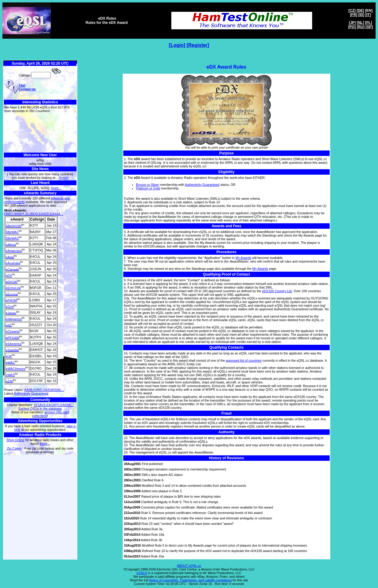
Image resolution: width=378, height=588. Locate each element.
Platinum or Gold (148, 188)
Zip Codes (14, 448)
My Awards (243, 258)
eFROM (11, 300)
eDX (9, 276)
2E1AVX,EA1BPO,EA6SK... (54, 405)
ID (361, 15)
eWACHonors (16, 369)
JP (352, 23)
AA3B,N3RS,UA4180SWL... (44, 390)
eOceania (13, 331)
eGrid (10, 307)
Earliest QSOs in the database (40, 409)
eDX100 (12, 282)
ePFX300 (12, 338)
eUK (9, 356)
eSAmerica (14, 344)
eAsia (10, 257)
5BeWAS (12, 238)
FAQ (22, 86)
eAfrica (11, 244)
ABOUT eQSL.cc (189, 566)
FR (354, 15)
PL (368, 23)
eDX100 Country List (277, 291)
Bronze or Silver (147, 185)
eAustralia (13, 263)
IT (368, 15)
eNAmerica (14, 319)
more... (56, 188)
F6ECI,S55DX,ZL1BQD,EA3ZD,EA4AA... (34, 214)
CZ (352, 11)
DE (360, 11)
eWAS (10, 375)
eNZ (9, 325)
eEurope (12, 294)
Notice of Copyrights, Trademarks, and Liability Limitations (190, 580)
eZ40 (9, 381)
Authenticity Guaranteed (31, 393)
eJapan (11, 313)
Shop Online (16, 440)
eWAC (10, 362)
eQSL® (142, 573)
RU (361, 27)
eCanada (12, 269)
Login (177, 45)
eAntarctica (14, 251)
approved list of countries (244, 360)
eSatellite (12, 350)
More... (45, 444)
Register (198, 45)
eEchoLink (13, 288)
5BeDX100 (14, 226)
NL (360, 23)
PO (352, 27)
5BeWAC (12, 232)
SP (369, 27)
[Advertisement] (40, 133)
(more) (64, 178)
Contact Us (27, 89)
